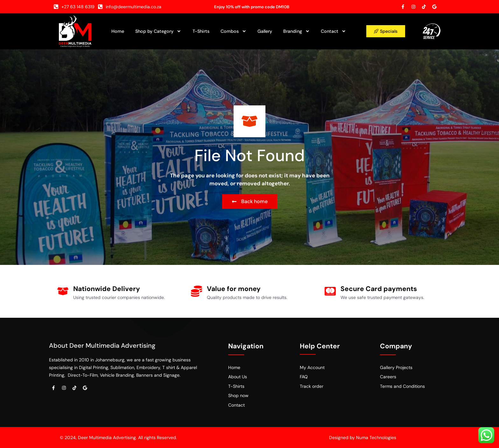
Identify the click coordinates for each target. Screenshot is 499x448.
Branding (296, 31)
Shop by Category (158, 31)
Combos (233, 31)
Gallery (265, 31)
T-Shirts (201, 31)
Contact (333, 31)
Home (118, 31)
